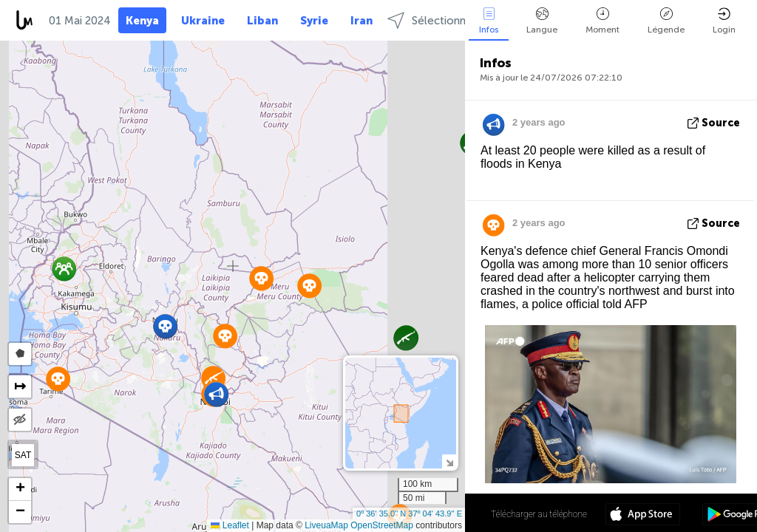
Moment (602, 21)
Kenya (142, 21)
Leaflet (230, 525)
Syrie (314, 21)
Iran (361, 21)
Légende (666, 21)
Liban (262, 21)
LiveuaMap (326, 525)
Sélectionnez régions (453, 20)
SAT (23, 455)
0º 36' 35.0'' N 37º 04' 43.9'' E (409, 514)
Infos (489, 21)
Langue (542, 21)
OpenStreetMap (382, 525)
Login (724, 21)
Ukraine (203, 21)
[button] (165, 326)
